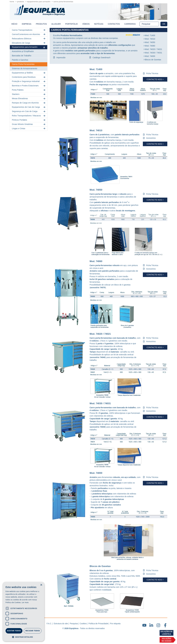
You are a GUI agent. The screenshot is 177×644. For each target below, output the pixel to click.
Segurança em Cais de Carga (29, 111)
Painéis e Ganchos (20, 60)
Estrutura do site (61, 624)
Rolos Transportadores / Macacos (29, 116)
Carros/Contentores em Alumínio (29, 34)
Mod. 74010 (150, 39)
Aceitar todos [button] (14, 631)
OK (164, 24)
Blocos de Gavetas (153, 60)
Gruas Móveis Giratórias (29, 124)
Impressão (61, 58)
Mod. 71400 (150, 35)
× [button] (41, 585)
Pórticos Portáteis (29, 120)
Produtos (21, 2)
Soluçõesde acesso (166, 640)
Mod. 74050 (150, 42)
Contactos (114, 24)
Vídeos (86, 24)
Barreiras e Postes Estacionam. (29, 86)
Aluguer (56, 24)
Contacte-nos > (155, 79)
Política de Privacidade (98, 624)
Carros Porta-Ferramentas (63, 2)
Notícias (99, 24)
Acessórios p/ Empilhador (23, 51)
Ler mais (25, 602)
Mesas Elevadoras (29, 99)
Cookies (83, 624)
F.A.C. (49, 624)
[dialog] (24, 612)
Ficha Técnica (152, 73)
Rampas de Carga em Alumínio (29, 103)
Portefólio (71, 24)
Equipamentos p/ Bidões (29, 73)
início (14, 24)
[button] (24, 637)
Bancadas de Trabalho (22, 56)
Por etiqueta (115, 624)
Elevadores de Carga (29, 43)
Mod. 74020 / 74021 (154, 49)
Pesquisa (74, 624)
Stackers (29, 94)
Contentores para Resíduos (29, 77)
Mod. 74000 (150, 56)
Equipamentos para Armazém (39, 2)
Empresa (27, 24)
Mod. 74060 (150, 46)
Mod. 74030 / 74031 (154, 53)
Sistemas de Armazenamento (25, 68)
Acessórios (151, 138)
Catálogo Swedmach (101, 58)
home (12, 2)
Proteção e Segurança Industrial (29, 81)
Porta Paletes (29, 90)
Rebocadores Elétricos (29, 39)
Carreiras (130, 24)
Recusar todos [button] (33, 631)
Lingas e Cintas (29, 129)
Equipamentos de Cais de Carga (29, 107)
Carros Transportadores (29, 30)
